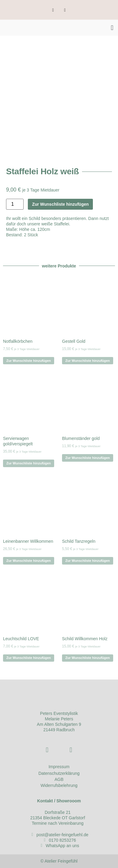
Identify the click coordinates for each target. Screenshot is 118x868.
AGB (59, 779)
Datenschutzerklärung (59, 773)
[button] (112, 28)
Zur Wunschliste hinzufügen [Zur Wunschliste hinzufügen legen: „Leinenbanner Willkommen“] (29, 561)
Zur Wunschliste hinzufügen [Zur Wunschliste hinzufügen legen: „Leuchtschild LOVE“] (29, 658)
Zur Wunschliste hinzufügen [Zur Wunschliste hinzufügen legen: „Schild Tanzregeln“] (88, 561)
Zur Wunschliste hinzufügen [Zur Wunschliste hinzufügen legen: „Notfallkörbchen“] (29, 361)
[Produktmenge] (15, 204)
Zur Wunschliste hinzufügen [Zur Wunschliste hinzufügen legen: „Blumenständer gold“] (88, 458)
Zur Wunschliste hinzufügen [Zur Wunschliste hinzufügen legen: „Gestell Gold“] (88, 361)
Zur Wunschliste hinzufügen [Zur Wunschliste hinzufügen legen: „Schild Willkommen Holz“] (88, 658)
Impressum (59, 767)
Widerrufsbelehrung (59, 785)
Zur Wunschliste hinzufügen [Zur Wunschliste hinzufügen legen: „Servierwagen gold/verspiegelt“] (29, 463)
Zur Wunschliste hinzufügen (60, 204)
